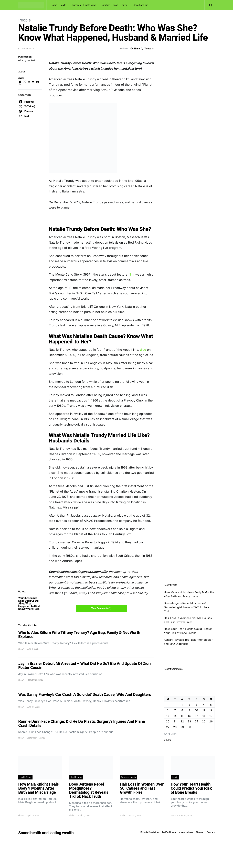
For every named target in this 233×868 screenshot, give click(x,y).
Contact (211, 832)
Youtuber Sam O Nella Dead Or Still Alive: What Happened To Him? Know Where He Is (29, 604)
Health (63, 5)
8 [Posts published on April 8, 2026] (182, 710)
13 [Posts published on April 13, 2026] (168, 716)
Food (115, 5)
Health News (90, 5)
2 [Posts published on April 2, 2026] (189, 705)
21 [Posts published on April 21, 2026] (175, 721)
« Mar (168, 740)
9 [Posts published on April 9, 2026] (189, 710)
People (24, 20)
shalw (21, 78)
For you (124, 5)
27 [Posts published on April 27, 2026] (168, 727)
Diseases (76, 5)
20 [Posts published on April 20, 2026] (168, 721)
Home (54, 5)
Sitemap (200, 832)
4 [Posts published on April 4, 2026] (204, 705)
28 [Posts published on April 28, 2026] (175, 727)
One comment (27, 49)
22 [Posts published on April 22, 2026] (182, 721)
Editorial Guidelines (150, 832)
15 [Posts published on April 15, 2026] (182, 716)
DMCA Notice (169, 832)
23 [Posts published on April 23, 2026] (189, 721)
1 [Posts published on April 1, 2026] (182, 705)
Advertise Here (141, 5)
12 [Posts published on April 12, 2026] (211, 710)
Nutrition (106, 5)
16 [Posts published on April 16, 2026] (189, 716)
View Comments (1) (101, 608)
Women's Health (129, 777)
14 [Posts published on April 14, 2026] (175, 716)
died (143, 350)
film (131, 274)
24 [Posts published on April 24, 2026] (196, 721)
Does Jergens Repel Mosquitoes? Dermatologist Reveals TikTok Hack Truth (187, 607)
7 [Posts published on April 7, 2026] (175, 710)
